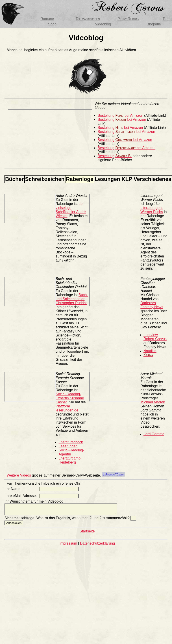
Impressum (68, 545)
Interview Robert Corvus (155, 337)
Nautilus (150, 351)
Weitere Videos (19, 475)
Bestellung (115, 156)
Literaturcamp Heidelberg (70, 460)
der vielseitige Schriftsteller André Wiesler (71, 210)
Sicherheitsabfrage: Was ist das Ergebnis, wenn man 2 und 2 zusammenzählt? (67, 520)
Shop (52, 24)
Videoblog (103, 24)
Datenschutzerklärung (98, 545)
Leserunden (68, 446)
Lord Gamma (154, 434)
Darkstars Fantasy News (152, 305)
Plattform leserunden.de (67, 408)
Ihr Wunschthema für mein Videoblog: (34, 501)
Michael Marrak (153, 402)
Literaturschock (71, 442)
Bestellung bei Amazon (120, 115)
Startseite (87, 533)
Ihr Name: (13, 489)
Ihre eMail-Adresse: (21, 496)
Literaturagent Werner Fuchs (152, 210)
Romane (47, 19)
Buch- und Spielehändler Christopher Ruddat (72, 299)
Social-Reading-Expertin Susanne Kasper (70, 398)
